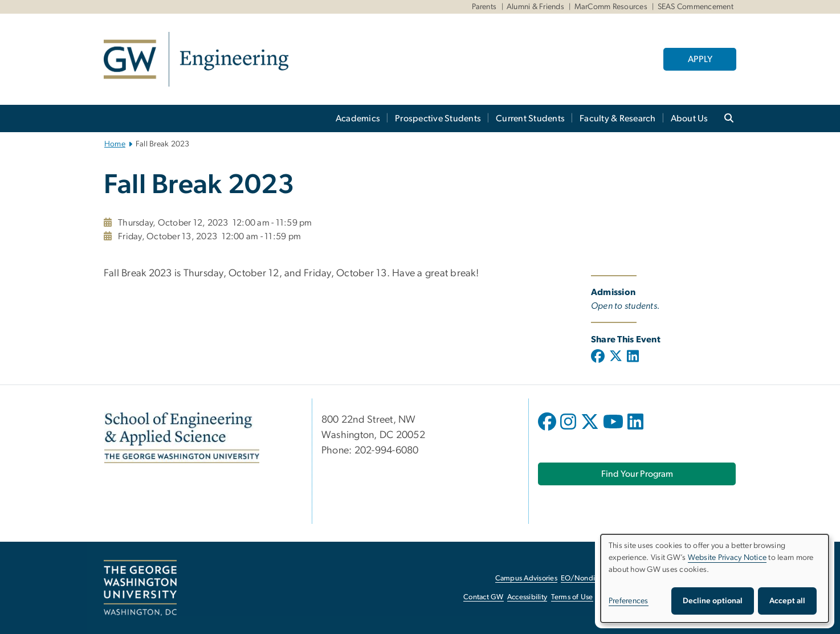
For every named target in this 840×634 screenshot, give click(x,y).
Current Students (530, 118)
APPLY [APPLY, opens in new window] (700, 59)
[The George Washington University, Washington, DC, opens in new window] (140, 588)
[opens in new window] (548, 430)
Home (115, 144)
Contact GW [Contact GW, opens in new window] (484, 597)
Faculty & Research (618, 118)
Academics (358, 118)
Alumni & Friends (535, 7)
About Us (690, 118)
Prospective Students (438, 118)
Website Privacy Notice (727, 558)
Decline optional (713, 601)
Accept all (787, 601)
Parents (484, 7)
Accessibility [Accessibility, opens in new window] (527, 597)
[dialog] (715, 578)
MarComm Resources (611, 7)
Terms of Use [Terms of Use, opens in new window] (572, 597)
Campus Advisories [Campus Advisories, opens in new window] (526, 578)
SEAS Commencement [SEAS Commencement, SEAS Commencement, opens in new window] (696, 7)
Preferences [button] (629, 601)
